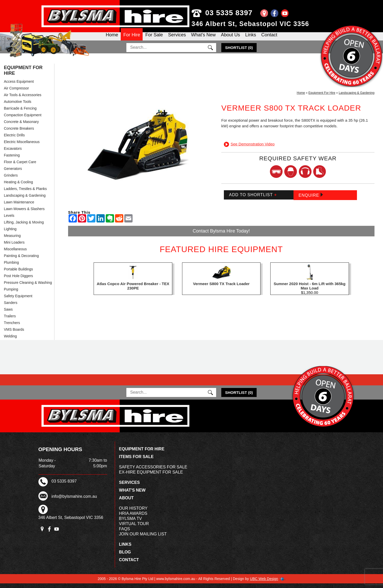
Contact (269, 39)
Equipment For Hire (23, 75)
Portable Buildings (18, 274)
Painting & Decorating (21, 260)
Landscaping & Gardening (25, 200)
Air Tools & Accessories (23, 100)
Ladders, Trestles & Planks (25, 193)
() (239, 52)
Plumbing (11, 267)
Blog (125, 557)
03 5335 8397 (222, 13)
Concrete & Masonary (21, 126)
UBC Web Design (264, 583)
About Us (230, 39)
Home (112, 39)
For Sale (154, 39)
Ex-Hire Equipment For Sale (151, 477)
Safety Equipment (18, 301)
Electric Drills (14, 140)
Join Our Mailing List (143, 539)
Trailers (10, 321)
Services (177, 39)
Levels (9, 220)
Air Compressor (16, 93)
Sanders (11, 307)
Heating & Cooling (18, 187)
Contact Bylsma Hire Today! (221, 236)
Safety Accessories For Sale (153, 472)
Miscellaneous (15, 254)
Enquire (311, 200)
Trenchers (12, 327)
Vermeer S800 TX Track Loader (221, 288)
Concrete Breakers (19, 133)
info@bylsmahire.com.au (74, 501)
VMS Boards (14, 334)
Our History (133, 513)
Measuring (12, 240)
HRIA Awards (133, 518)
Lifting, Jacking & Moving (24, 227)
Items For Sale (136, 461)
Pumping (11, 294)
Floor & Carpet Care (20, 167)
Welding (10, 341)
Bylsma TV (130, 523)
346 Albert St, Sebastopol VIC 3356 (250, 24)
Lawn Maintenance (19, 207)
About (126, 503)
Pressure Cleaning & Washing (28, 287)
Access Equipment (19, 86)
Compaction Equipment (23, 120)
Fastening (12, 160)
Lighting (10, 234)
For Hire (132, 39)
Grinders (11, 180)
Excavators (13, 153)
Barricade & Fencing (20, 113)
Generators (13, 173)
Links (251, 39)
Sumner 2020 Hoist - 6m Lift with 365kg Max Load (309, 291)
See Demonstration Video (249, 149)
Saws (8, 314)
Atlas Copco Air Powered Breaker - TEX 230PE (133, 291)
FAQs (124, 533)
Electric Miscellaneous (22, 146)
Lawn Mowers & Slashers (24, 213)
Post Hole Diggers (18, 280)
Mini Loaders (14, 247)
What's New (203, 39)
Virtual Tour (134, 528)
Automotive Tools (18, 106)
